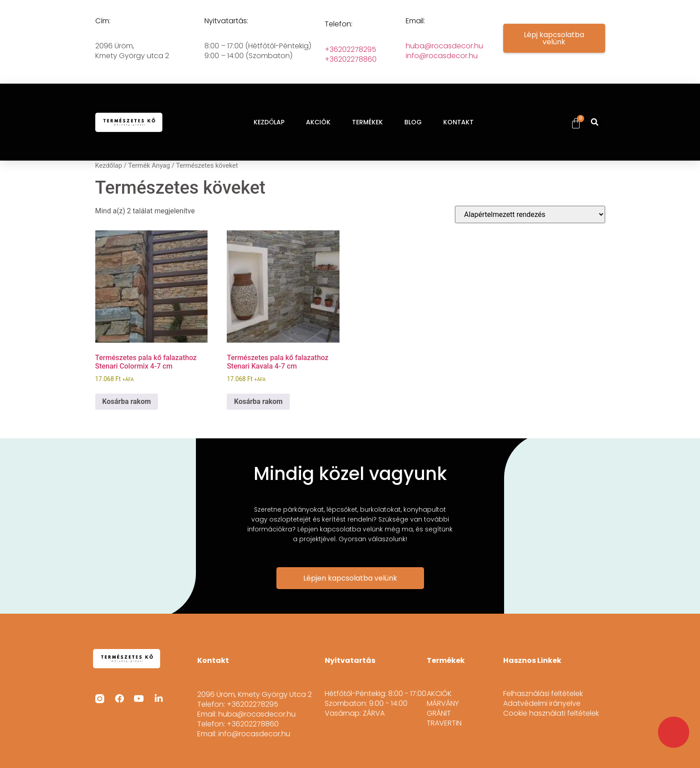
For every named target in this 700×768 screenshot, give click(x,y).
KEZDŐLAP (269, 122)
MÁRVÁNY (443, 704)
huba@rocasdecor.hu (444, 46)
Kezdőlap (109, 165)
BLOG (413, 122)
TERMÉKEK (367, 122)
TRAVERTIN (444, 723)
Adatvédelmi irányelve (542, 704)
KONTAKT (458, 122)
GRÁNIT (439, 713)
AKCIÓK (318, 122)
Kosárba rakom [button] (127, 401)
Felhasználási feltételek (543, 694)
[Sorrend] (530, 214)
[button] (595, 122)
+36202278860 (351, 59)
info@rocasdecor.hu (442, 56)
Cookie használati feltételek (551, 713)
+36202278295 (350, 49)
